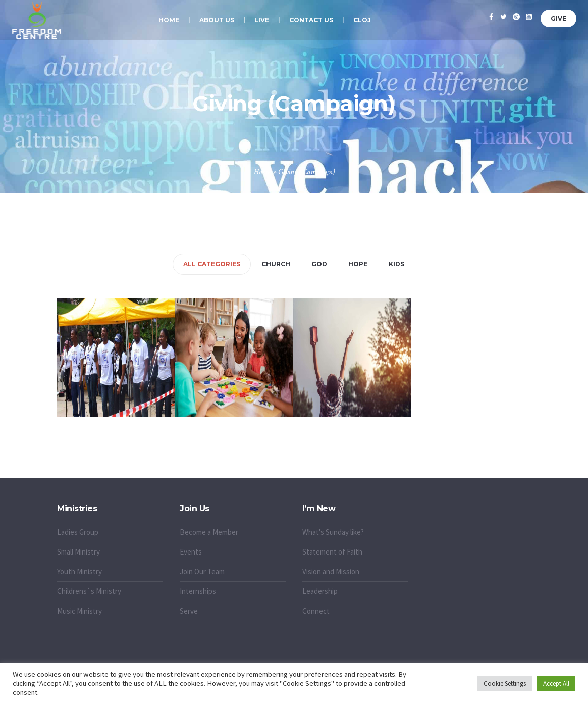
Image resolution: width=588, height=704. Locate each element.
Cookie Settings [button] (505, 684)
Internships (198, 591)
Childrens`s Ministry (89, 591)
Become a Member (209, 532)
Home (262, 172)
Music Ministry (79, 611)
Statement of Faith (332, 552)
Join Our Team (202, 571)
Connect (316, 611)
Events (191, 552)
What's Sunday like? (333, 532)
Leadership (320, 591)
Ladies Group (78, 532)
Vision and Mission (331, 571)
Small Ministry (78, 552)
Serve (189, 611)
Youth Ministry (79, 571)
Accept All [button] (556, 684)
